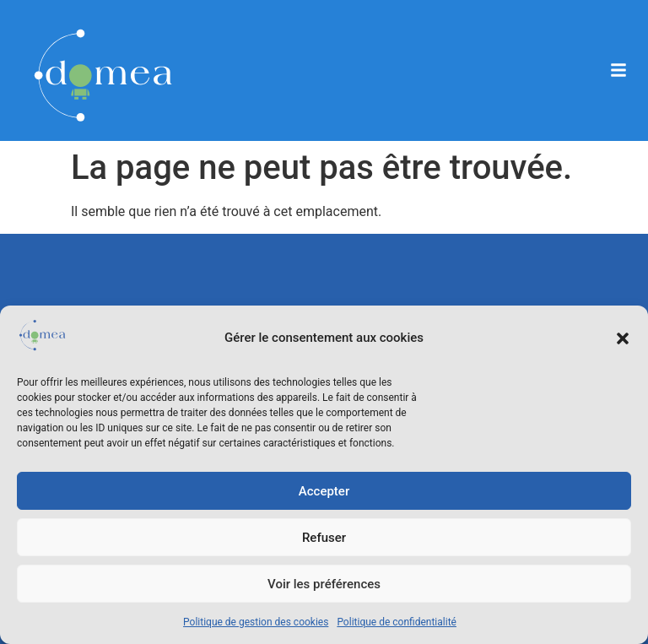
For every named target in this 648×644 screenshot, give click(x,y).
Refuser (324, 538)
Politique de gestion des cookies (256, 622)
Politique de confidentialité (397, 622)
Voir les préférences (324, 584)
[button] (623, 338)
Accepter (324, 491)
